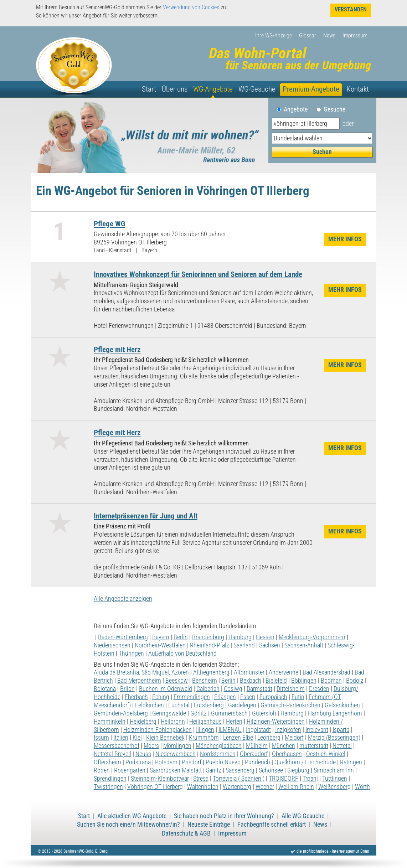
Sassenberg (240, 770)
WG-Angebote (213, 89)
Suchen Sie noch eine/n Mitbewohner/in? (128, 825)
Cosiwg (233, 689)
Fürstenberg (209, 705)
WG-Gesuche (257, 89)
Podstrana (138, 762)
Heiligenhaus (205, 722)
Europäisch (273, 697)
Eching (161, 697)
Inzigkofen (288, 730)
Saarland (244, 645)
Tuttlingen (335, 779)
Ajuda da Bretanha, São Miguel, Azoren (141, 672)
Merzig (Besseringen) (334, 738)
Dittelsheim (291, 689)
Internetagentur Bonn (351, 851)
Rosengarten (130, 770)
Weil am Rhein (296, 787)
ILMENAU (230, 730)
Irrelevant (317, 730)
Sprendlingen (110, 779)
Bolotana (105, 689)
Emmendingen (192, 697)
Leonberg (269, 738)
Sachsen (270, 645)
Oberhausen (287, 754)
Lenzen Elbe (238, 738)
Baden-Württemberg (123, 637)
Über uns (175, 89)
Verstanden (351, 9)
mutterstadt (314, 746)
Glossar (308, 35)
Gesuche (334, 109)
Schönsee (271, 770)
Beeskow (177, 681)
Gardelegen (242, 705)
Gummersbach (229, 713)
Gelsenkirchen (342, 705)
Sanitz (214, 770)
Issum (101, 738)
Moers (151, 746)
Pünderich (257, 762)
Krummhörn (204, 738)
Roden (102, 770)
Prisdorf (192, 762)
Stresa (201, 779)
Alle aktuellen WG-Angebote (132, 816)
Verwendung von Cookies (191, 7)
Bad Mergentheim (139, 681)
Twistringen (108, 787)
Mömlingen (177, 746)
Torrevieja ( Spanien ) (239, 779)
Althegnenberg (211, 672)
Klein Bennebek (165, 738)
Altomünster (249, 672)
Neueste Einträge (209, 825)
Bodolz (355, 681)
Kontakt (358, 89)
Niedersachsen (112, 645)
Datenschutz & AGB (186, 833)
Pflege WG (109, 224)
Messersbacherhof (117, 746)
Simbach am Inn (334, 770)
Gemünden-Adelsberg (121, 713)
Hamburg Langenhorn (335, 713)
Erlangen (225, 697)
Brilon (127, 689)
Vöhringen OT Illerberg (155, 787)
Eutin (298, 697)
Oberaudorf (254, 754)
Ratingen (351, 762)
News (329, 35)
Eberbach (136, 697)
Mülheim (257, 746)
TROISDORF (284, 779)
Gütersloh (264, 713)
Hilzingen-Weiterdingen (276, 722)
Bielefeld (276, 681)
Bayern (161, 637)
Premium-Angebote (311, 89)
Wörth (362, 787)
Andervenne (284, 672)
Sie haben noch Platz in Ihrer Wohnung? (224, 816)
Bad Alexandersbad (326, 672)
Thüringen (131, 653)
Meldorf (294, 738)
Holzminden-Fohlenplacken (158, 730)
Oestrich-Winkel (326, 754)
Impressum (355, 35)
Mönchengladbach (219, 746)
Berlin (181, 637)
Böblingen (304, 681)
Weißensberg (334, 787)
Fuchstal (179, 705)
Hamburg (240, 637)
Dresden (319, 689)
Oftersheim (107, 762)
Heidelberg (143, 722)
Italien (121, 738)
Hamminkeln (110, 722)
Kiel (137, 738)
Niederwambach (176, 754)
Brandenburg (208, 637)
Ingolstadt (258, 730)
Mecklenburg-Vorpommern (312, 637)
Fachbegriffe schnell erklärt (272, 825)
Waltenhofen (203, 787)
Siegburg (298, 770)
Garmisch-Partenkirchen (290, 705)
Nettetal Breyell (112, 754)
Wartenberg (237, 787)
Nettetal (342, 746)
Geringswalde (169, 713)
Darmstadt (259, 689)
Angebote (298, 109)
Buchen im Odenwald (166, 689)
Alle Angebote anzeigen (123, 599)
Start (149, 89)
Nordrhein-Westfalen (160, 645)
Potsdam (166, 762)
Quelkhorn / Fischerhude (305, 762)
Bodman (331, 681)
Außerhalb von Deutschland (182, 653)
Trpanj (310, 779)
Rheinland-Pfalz (210, 645)
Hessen (265, 637)
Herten (234, 722)
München (284, 746)
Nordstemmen (218, 754)
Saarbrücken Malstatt (176, 770)
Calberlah (208, 689)
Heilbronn (173, 722)
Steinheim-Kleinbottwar (160, 779)
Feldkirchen (150, 705)
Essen (248, 697)
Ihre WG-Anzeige (274, 35)
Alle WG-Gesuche (303, 816)
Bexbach (251, 681)
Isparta (341, 730)
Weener (265, 787)
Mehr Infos (345, 239)
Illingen (205, 730)
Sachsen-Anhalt (304, 645)
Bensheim (205, 681)
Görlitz (199, 713)
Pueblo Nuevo (223, 762)
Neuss (143, 754)
